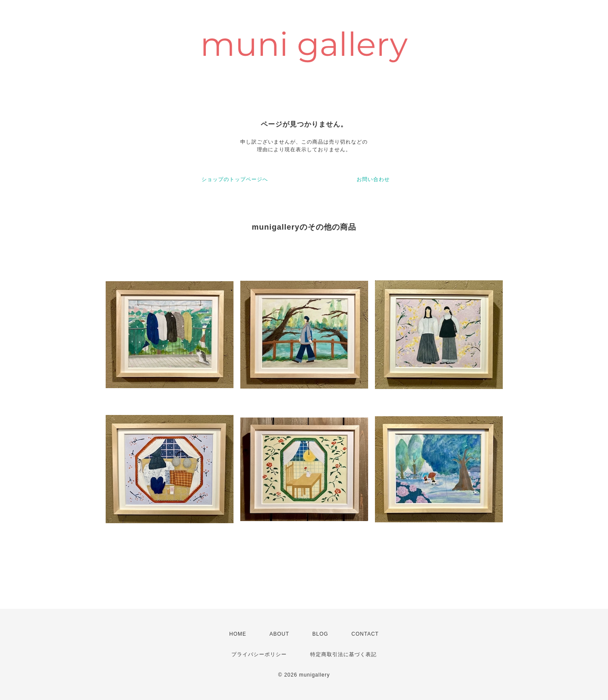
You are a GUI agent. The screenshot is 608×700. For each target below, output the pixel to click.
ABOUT (279, 634)
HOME (238, 634)
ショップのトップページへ (235, 179)
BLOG (320, 634)
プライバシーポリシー (259, 654)
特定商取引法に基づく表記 (343, 654)
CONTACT (365, 634)
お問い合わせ (373, 179)
